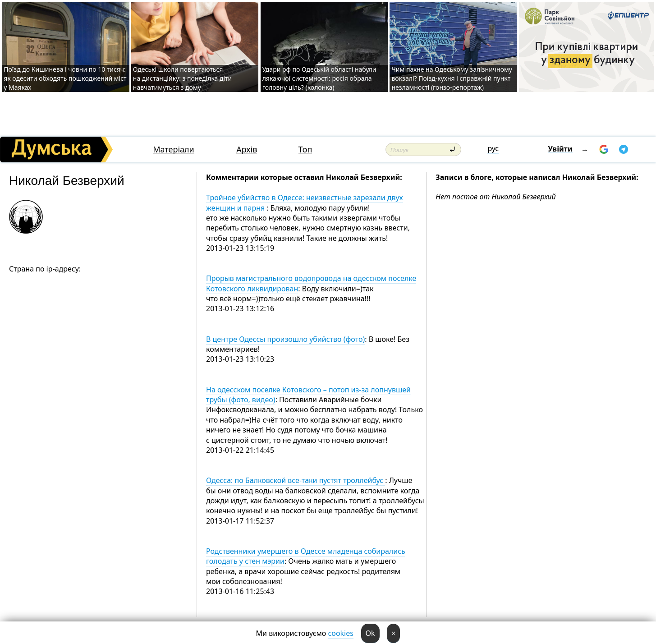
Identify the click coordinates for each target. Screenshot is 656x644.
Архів (247, 149)
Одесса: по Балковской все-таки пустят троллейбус (296, 480)
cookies (341, 633)
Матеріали (174, 149)
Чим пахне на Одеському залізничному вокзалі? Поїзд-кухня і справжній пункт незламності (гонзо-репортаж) (452, 78)
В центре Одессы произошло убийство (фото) (285, 339)
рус (493, 148)
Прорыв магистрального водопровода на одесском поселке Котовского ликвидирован (311, 283)
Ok (370, 633)
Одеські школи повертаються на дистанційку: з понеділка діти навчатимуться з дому (183, 78)
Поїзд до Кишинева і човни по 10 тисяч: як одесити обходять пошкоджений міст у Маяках (65, 78)
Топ (305, 149)
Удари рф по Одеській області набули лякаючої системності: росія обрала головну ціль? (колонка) (319, 78)
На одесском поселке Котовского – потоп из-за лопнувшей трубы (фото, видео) (308, 395)
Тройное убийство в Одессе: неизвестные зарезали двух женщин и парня (305, 202)
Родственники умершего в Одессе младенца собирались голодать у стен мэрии (306, 556)
